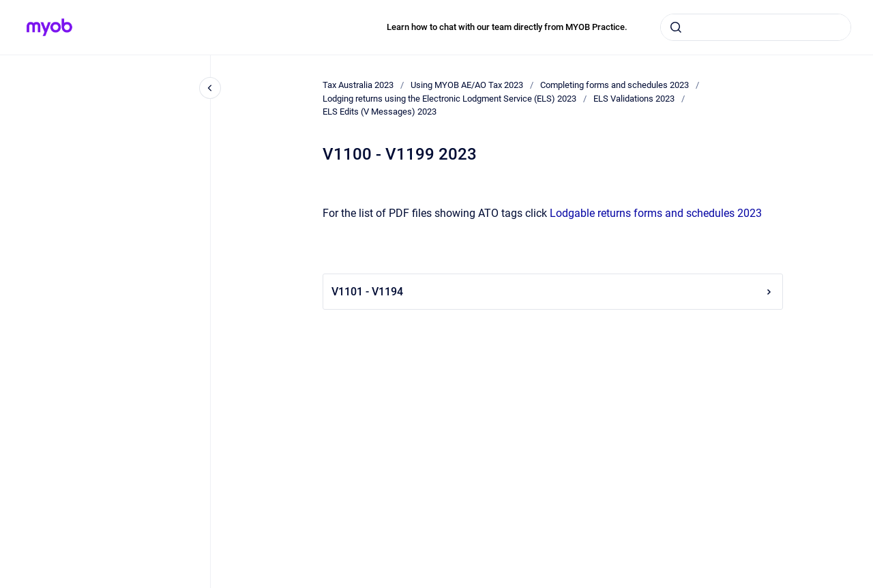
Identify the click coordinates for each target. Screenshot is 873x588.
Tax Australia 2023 (358, 85)
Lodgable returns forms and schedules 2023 (656, 213)
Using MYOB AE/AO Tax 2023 (467, 85)
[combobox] (756, 27)
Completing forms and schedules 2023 (615, 85)
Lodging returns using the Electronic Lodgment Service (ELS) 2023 (449, 99)
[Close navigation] (210, 88)
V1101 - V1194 (553, 292)
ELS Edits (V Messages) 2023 (380, 112)
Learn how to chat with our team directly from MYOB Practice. (507, 27)
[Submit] (676, 27)
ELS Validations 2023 (634, 99)
